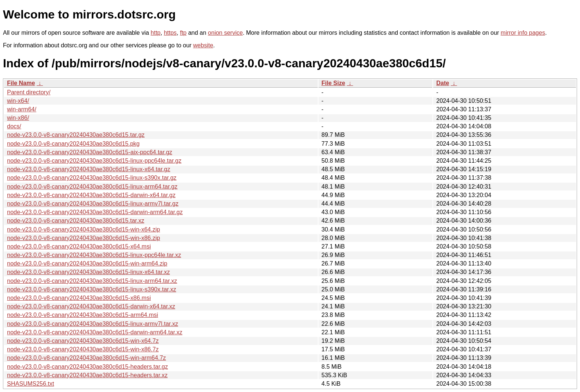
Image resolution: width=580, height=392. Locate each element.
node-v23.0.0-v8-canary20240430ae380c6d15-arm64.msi (82, 315)
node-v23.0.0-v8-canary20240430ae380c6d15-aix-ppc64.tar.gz (90, 152)
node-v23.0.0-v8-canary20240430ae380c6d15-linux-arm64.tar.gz (92, 187)
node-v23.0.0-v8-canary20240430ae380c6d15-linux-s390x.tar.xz (92, 289)
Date (443, 83)
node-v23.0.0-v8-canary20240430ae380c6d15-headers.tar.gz (87, 367)
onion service (225, 33)
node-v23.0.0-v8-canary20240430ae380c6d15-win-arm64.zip (87, 263)
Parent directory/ (29, 92)
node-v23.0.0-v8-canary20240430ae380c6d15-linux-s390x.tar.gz (92, 178)
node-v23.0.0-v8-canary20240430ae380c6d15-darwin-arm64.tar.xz (95, 332)
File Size (333, 83)
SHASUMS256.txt (31, 384)
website (203, 45)
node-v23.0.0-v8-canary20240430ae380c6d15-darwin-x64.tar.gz (91, 195)
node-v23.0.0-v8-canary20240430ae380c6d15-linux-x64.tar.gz (89, 169)
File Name (21, 83)
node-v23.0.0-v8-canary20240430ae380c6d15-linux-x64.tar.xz (88, 272)
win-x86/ (18, 118)
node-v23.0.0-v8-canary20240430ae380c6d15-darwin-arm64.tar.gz (95, 212)
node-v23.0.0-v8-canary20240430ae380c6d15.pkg (73, 144)
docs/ (14, 126)
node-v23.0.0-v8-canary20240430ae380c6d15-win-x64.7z (83, 341)
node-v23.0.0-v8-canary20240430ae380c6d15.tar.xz (76, 221)
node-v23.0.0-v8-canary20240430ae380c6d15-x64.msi (79, 246)
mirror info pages (523, 33)
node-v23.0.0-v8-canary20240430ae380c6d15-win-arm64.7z (87, 358)
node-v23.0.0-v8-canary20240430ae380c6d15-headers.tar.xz (87, 375)
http (156, 33)
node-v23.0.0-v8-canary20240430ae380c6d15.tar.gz (76, 135)
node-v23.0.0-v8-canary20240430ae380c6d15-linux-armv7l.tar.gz (93, 204)
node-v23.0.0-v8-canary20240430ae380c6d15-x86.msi (79, 298)
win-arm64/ (22, 109)
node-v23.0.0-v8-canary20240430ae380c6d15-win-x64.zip (84, 229)
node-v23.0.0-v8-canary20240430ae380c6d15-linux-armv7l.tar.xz (93, 324)
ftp (183, 33)
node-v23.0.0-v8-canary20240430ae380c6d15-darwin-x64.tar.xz (91, 306)
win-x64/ (18, 101)
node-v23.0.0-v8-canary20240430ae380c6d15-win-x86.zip (84, 238)
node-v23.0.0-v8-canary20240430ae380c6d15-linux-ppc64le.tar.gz (94, 161)
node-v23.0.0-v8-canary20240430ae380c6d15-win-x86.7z (83, 349)
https (170, 33)
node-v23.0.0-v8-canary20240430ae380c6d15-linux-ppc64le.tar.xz (94, 255)
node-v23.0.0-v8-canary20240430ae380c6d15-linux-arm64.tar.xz (92, 281)
